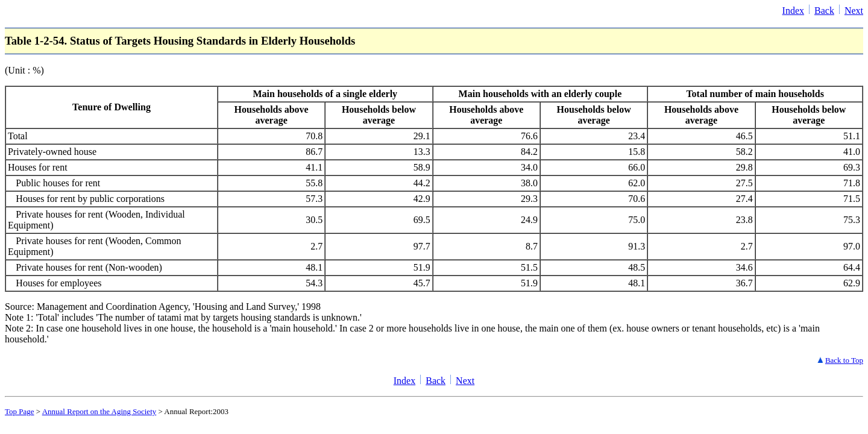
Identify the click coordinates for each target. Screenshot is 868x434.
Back (824, 11)
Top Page (20, 411)
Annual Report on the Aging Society (99, 411)
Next (854, 11)
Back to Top (844, 360)
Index (793, 11)
